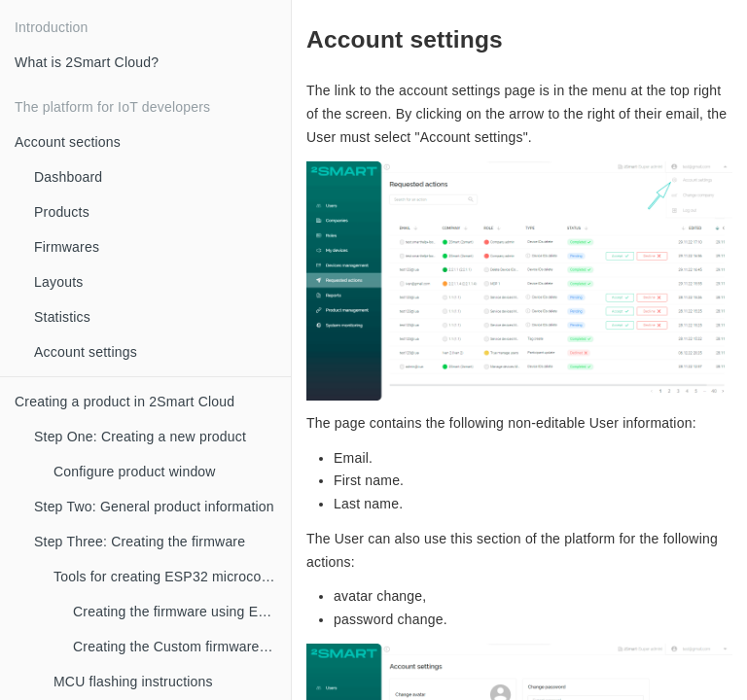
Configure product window (135, 472)
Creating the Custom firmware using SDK (182, 647)
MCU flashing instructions (133, 682)
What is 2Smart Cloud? (87, 62)
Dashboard (68, 177)
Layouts (58, 282)
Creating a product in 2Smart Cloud (124, 402)
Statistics (62, 317)
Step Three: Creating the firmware (140, 542)
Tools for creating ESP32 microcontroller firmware (172, 577)
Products (62, 212)
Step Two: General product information (154, 507)
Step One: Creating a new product (140, 437)
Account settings (86, 352)
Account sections (68, 142)
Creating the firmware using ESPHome (182, 612)
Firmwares (67, 247)
